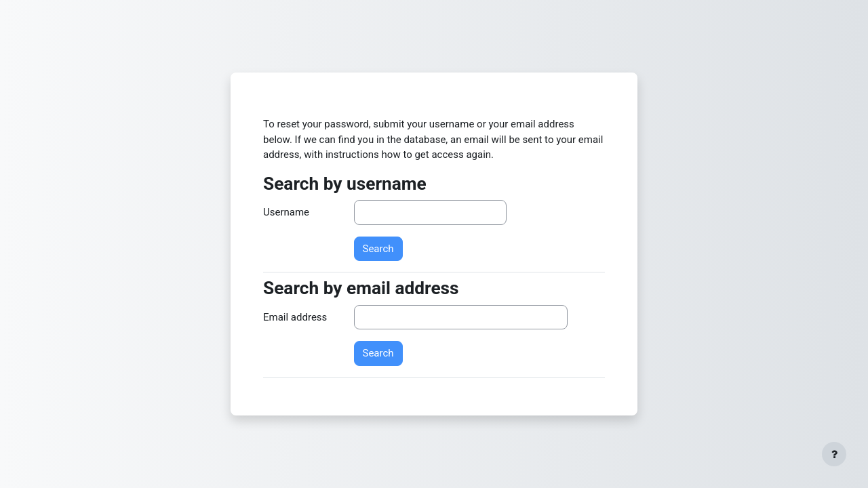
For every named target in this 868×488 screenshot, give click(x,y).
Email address (295, 317)
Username (286, 212)
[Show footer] (834, 454)
